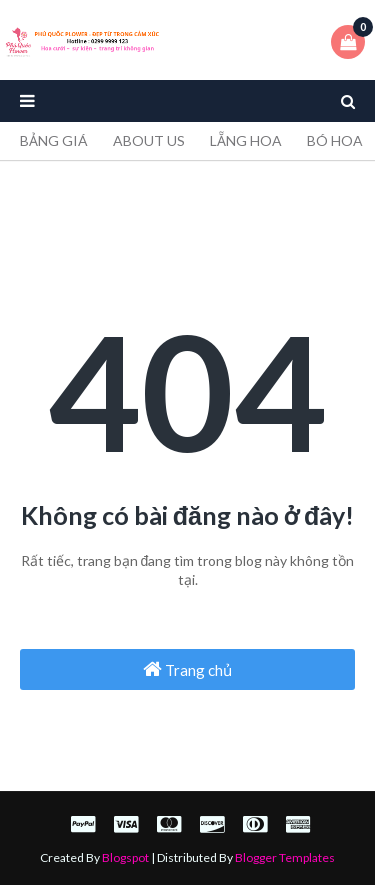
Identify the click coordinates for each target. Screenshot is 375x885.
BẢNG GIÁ (54, 140)
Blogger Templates (285, 857)
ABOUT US (149, 140)
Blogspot (125, 857)
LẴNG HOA (246, 140)
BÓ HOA (335, 140)
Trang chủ (187, 669)
